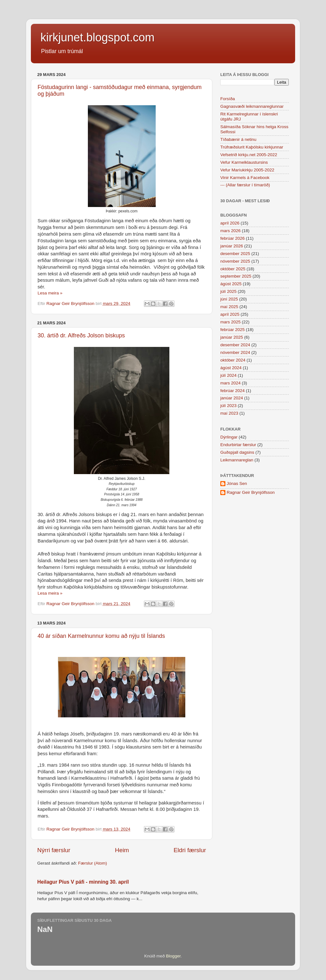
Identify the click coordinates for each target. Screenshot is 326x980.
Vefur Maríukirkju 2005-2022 (247, 170)
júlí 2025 (228, 291)
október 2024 (233, 360)
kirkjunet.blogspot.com (97, 37)
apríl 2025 (230, 314)
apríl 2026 (230, 223)
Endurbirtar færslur (238, 445)
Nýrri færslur (54, 850)
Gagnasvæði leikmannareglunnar (252, 106)
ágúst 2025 (231, 284)
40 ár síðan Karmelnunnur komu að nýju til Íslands (101, 636)
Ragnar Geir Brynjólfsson (251, 492)
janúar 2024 (232, 398)
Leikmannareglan (237, 460)
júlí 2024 (228, 375)
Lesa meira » (50, 293)
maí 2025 (229, 307)
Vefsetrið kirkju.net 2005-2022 (249, 155)
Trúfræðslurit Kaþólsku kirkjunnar (252, 147)
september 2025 (236, 276)
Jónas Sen (237, 483)
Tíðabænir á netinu (238, 139)
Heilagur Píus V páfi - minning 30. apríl (83, 882)
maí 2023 (229, 413)
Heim (122, 850)
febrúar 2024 (233, 391)
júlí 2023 (228, 406)
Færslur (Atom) (92, 863)
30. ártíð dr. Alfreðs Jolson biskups (81, 335)
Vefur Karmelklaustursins (244, 162)
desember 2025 (235, 254)
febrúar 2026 (233, 238)
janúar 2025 (232, 337)
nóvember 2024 (235, 352)
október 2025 (233, 269)
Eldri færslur (190, 850)
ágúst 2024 (231, 368)
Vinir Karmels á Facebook (245, 178)
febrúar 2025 (233, 330)
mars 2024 (230, 383)
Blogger (173, 956)
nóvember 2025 (235, 261)
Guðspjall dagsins (237, 452)
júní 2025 (229, 299)
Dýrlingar (229, 437)
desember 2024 (235, 345)
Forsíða (228, 99)
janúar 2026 (232, 246)
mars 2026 (230, 231)
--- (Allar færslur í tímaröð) (245, 185)
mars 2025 (230, 322)
